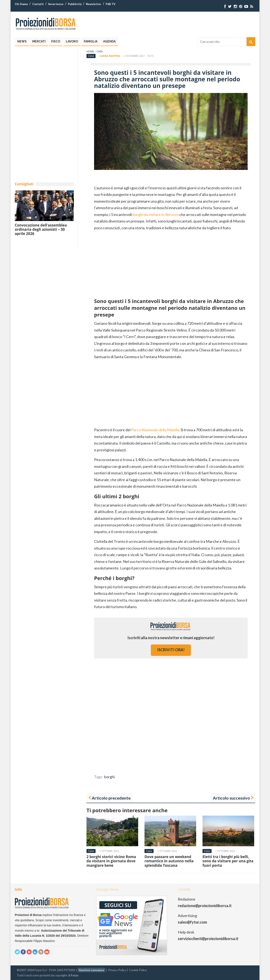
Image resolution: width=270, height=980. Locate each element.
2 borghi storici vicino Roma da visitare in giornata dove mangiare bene (111, 861)
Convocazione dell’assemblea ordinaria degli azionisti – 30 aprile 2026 (41, 229)
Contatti (38, 4)
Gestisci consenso (91, 970)
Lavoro (72, 41)
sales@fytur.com (192, 922)
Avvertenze (56, 4)
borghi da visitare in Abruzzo (156, 214)
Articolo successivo (231, 798)
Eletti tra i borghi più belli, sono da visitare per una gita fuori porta (228, 861)
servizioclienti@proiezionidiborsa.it (208, 939)
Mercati (39, 41)
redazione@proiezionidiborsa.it (205, 906)
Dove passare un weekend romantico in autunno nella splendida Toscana (169, 861)
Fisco (56, 41)
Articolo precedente (111, 798)
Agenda (109, 41)
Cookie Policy (138, 970)
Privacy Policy (117, 970)
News (22, 41)
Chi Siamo (21, 4)
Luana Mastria (110, 56)
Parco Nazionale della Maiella (155, 430)
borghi (109, 777)
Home (90, 51)
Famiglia (91, 41)
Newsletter (94, 4)
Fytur (75, 975)
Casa (100, 51)
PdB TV (111, 4)
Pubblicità (75, 4)
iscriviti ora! (171, 650)
